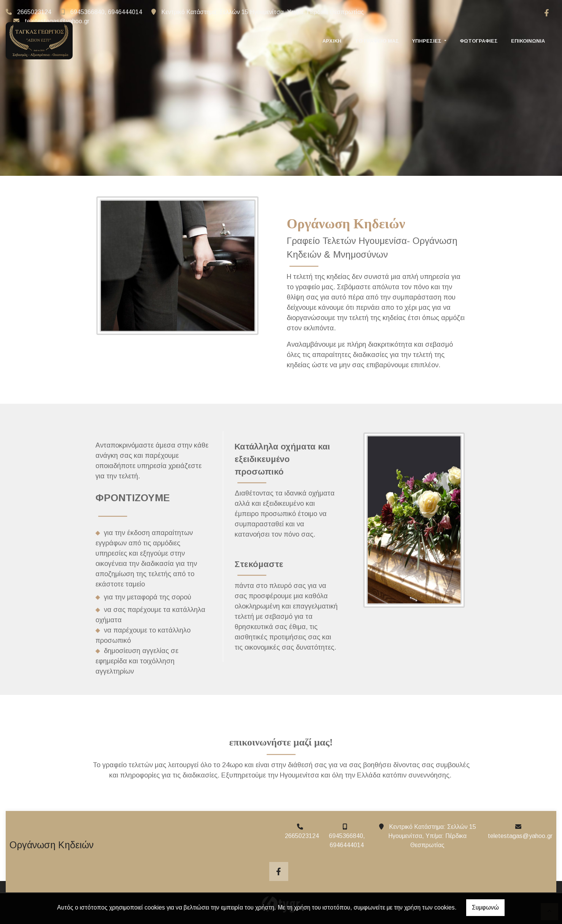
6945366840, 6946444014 (106, 12)
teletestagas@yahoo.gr (57, 21)
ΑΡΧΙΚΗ (332, 35)
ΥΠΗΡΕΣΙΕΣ (428, 35)
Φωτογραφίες (479, 35)
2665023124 (34, 12)
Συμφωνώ (485, 907)
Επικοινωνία (528, 35)
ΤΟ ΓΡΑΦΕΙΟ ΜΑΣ (377, 35)
